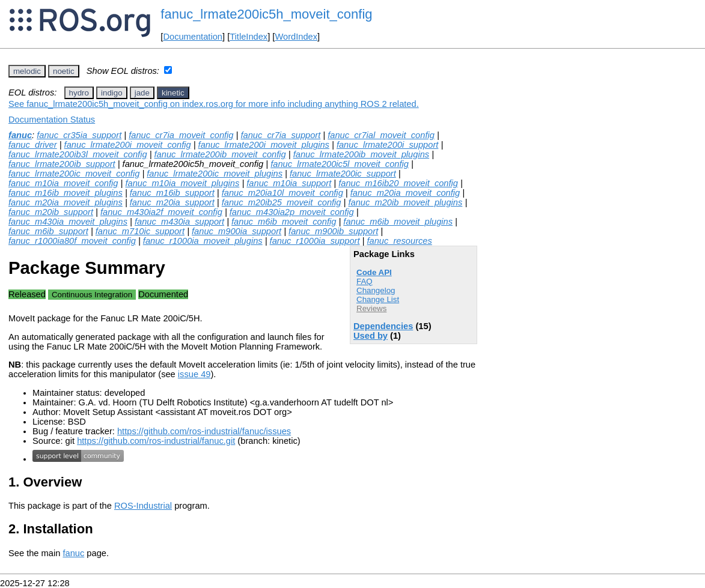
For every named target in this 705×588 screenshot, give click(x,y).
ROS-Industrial (143, 506)
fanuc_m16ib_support (172, 193)
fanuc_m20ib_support (51, 212)
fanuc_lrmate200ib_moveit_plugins (362, 154)
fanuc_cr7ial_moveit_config (381, 135)
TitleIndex (249, 37)
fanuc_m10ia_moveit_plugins (182, 183)
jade (142, 93)
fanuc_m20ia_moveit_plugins (66, 202)
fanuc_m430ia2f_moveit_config (161, 212)
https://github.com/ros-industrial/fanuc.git (156, 441)
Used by (371, 336)
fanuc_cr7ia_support (280, 135)
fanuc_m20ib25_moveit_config (282, 202)
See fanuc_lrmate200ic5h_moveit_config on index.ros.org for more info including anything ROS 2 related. (214, 104)
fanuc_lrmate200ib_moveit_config (220, 154)
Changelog (376, 290)
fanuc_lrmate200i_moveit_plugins (264, 145)
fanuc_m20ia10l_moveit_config (282, 193)
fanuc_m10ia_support (289, 183)
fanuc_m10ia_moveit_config (63, 183)
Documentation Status (52, 120)
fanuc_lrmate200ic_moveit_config (74, 174)
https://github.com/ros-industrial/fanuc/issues (204, 431)
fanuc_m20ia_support (172, 202)
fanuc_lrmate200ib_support (62, 164)
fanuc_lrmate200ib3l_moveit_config (78, 154)
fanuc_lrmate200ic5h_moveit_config (266, 14)
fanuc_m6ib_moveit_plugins (398, 222)
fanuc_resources (399, 241)
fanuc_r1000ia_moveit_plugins (203, 241)
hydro (79, 93)
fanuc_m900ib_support (333, 231)
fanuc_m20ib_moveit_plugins (405, 202)
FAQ (365, 281)
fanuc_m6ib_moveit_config (284, 222)
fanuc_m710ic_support (140, 231)
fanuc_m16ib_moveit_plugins (66, 193)
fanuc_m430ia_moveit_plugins (68, 222)
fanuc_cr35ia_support (79, 135)
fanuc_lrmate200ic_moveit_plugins (215, 174)
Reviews (371, 308)
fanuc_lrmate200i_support (387, 145)
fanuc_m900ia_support (237, 231)
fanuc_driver (33, 145)
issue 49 (194, 374)
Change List (378, 299)
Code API (374, 272)
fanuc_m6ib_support (48, 231)
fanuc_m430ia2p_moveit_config (292, 212)
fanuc (20, 135)
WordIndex (296, 37)
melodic (27, 71)
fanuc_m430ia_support (179, 222)
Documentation (193, 37)
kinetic (173, 93)
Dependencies (383, 326)
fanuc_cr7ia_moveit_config (181, 135)
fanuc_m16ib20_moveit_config (398, 183)
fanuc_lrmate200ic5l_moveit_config (340, 164)
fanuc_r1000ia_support (315, 241)
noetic (64, 71)
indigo (112, 93)
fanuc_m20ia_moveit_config (405, 193)
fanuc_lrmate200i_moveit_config (128, 145)
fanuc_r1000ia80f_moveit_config (72, 241)
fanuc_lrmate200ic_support (343, 174)
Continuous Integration (92, 295)
